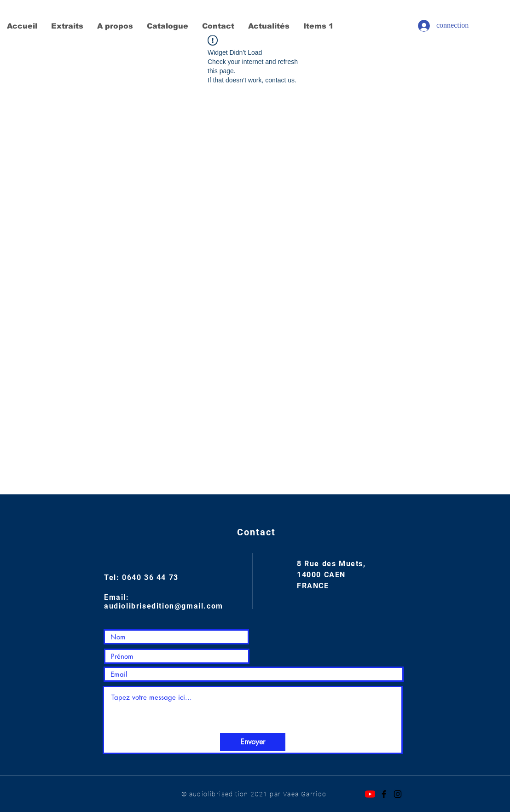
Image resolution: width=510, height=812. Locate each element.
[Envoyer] (253, 742)
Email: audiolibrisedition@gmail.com (164, 602)
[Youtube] (370, 794)
